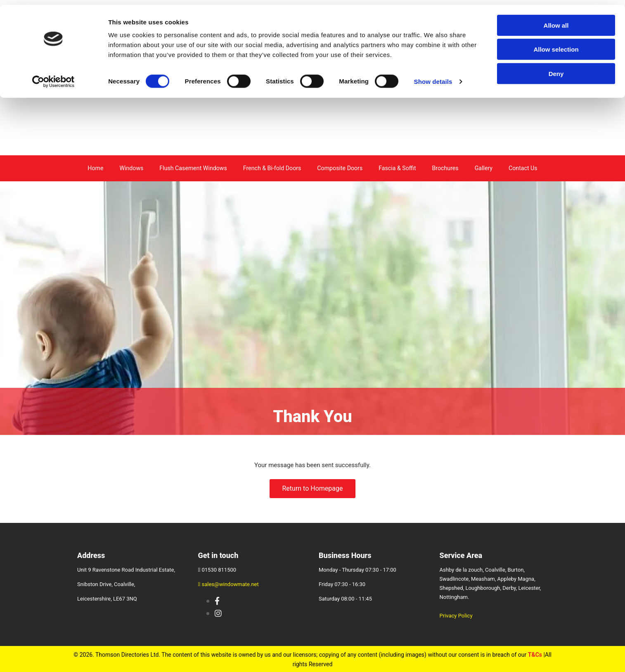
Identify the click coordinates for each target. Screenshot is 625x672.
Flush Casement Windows (193, 168)
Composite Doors (339, 168)
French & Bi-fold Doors (272, 168)
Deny (556, 69)
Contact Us (523, 168)
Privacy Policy (456, 615)
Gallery (483, 168)
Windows (132, 168)
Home (96, 168)
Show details (433, 77)
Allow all (556, 20)
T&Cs (535, 654)
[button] (312, 488)
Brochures (445, 168)
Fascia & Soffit (397, 168)
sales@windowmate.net (230, 583)
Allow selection (556, 45)
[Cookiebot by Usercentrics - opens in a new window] (53, 77)
